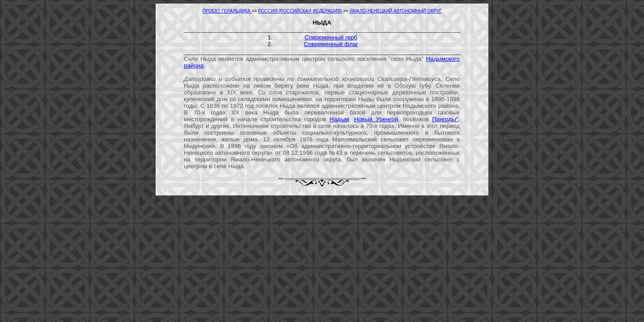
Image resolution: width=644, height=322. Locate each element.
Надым (339, 119)
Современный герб (331, 37)
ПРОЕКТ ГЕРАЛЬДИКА (227, 11)
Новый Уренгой (376, 119)
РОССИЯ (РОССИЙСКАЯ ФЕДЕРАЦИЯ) (301, 11)
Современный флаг (331, 44)
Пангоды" (445, 119)
